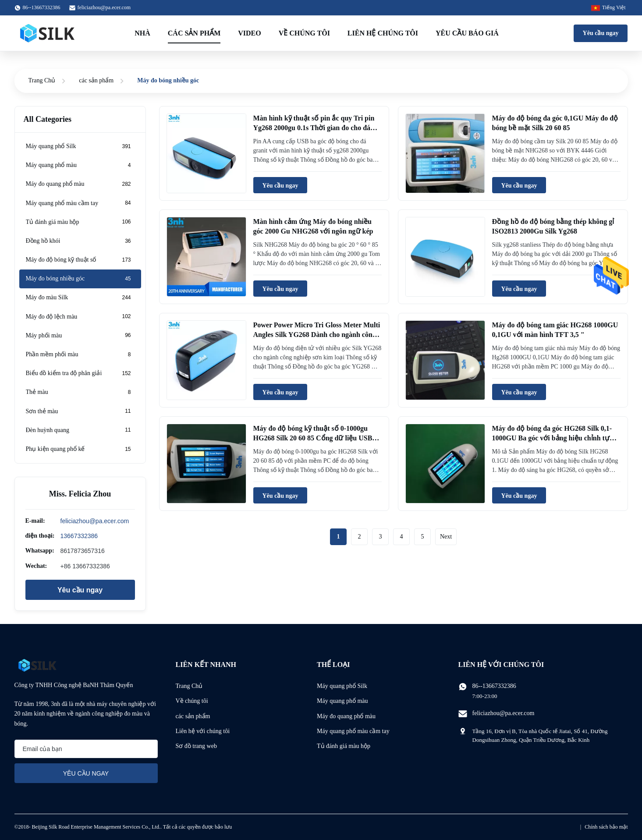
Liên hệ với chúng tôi (203, 731)
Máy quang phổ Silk (342, 686)
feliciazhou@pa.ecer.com (104, 7)
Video (249, 33)
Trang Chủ (42, 80)
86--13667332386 (494, 686)
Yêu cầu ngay (601, 33)
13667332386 (79, 536)
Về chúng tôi (304, 33)
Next (446, 537)
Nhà (142, 33)
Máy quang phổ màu (342, 701)
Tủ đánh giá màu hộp (344, 746)
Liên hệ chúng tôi (383, 33)
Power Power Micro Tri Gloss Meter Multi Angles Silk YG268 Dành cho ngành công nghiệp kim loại (317, 335)
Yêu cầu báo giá (467, 33)
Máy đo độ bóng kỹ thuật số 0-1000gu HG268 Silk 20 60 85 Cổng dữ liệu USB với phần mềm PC (313, 438)
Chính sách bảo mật (606, 827)
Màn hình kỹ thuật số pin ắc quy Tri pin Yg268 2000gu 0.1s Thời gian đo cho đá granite (314, 128)
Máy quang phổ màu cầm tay (353, 731)
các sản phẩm (96, 80)
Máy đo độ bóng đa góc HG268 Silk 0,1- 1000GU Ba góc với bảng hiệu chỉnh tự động (552, 438)
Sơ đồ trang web (196, 746)
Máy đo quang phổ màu (346, 716)
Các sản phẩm (194, 33)
